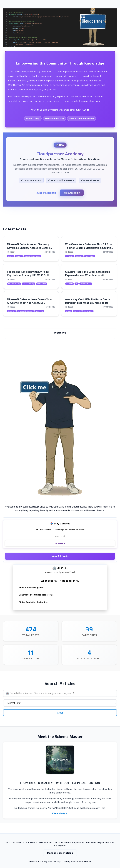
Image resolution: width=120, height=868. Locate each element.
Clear (60, 713)
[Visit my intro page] (60, 420)
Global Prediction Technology (34, 602)
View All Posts (60, 556)
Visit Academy (72, 193)
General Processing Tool (31, 587)
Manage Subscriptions (60, 853)
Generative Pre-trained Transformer (36, 595)
